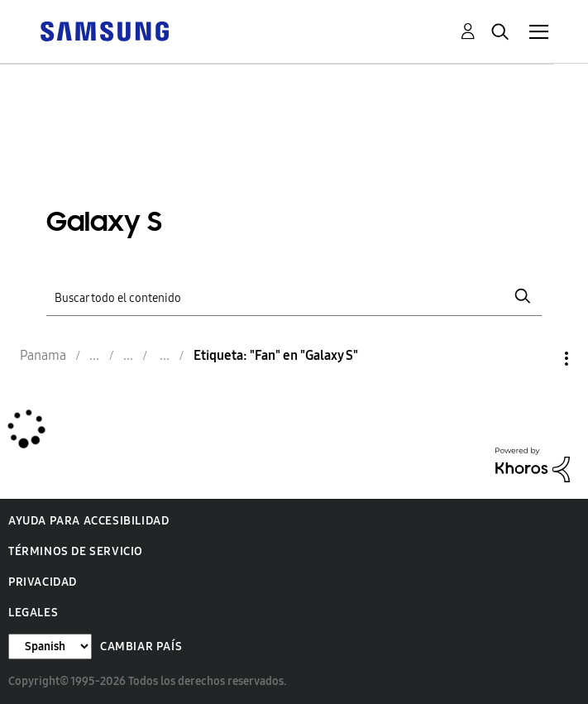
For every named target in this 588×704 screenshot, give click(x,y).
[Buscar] (294, 297)
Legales (33, 613)
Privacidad (43, 582)
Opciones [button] (538, 359)
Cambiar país (141, 647)
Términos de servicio (76, 551)
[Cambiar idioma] (50, 647)
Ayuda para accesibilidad (88, 521)
